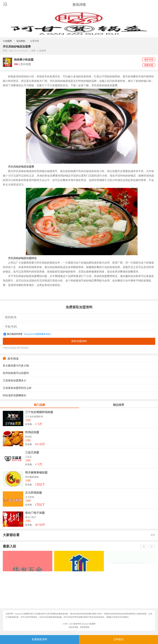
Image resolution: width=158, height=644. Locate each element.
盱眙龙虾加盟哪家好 (15, 395)
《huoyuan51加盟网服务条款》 (37, 334)
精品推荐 (119, 405)
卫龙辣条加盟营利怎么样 (17, 388)
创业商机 (21, 41)
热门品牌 (39, 405)
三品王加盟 (32, 452)
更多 (153, 535)
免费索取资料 (39, 639)
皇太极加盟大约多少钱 (16, 366)
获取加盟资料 (79, 341)
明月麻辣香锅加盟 (36, 473)
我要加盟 (149, 65)
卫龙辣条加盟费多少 (15, 381)
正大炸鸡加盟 (33, 493)
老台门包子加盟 (35, 513)
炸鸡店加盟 (32, 432)
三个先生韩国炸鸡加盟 (39, 412)
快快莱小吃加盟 (24, 60)
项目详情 (149, 59)
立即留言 (119, 639)
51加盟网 (7, 41)
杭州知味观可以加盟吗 (16, 373)
